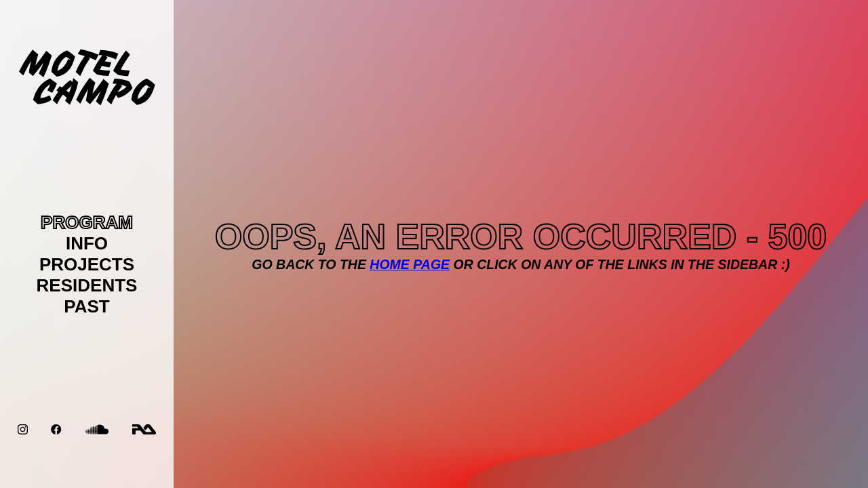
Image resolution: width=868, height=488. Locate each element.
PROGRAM (87, 222)
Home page (410, 264)
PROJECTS (87, 264)
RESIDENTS (87, 285)
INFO (87, 243)
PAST (86, 306)
